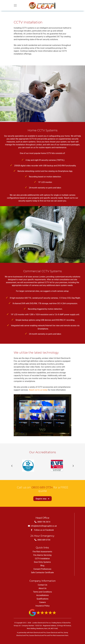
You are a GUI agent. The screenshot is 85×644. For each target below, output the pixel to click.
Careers (42, 602)
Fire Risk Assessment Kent (59, 635)
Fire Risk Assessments (42, 552)
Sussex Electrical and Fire (38, 635)
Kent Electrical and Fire (38, 633)
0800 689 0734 (42, 487)
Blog (42, 566)
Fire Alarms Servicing (42, 555)
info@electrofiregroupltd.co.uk (42, 526)
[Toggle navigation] (15, 5)
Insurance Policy (42, 606)
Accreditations (42, 595)
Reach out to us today (38, 390)
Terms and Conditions (42, 592)
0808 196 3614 (42, 522)
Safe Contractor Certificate (42, 573)
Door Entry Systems (42, 562)
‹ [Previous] (12, 466)
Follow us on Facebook (42, 530)
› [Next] (73, 466)
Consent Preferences (42, 569)
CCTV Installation (42, 559)
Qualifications (43, 599)
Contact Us (42, 585)
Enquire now (42, 499)
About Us (42, 588)
